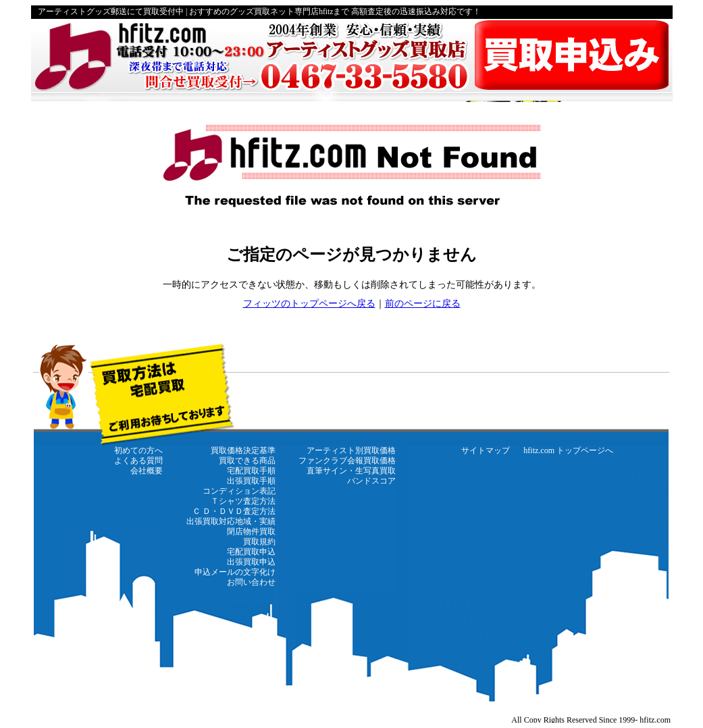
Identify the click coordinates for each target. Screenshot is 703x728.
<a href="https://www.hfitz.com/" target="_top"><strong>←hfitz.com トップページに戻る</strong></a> (352, 532)
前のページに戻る (423, 304)
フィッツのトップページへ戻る (309, 304)
